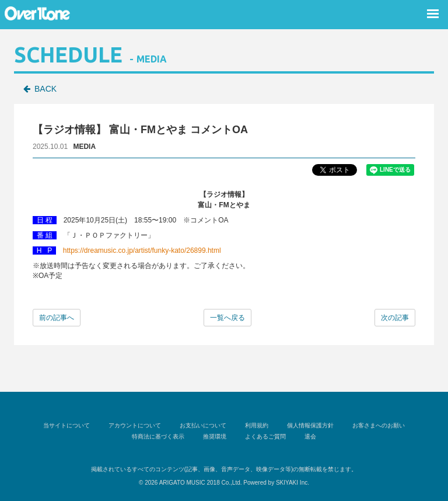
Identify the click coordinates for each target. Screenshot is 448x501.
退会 (310, 436)
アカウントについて (135, 425)
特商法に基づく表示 (158, 436)
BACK (45, 89)
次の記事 (395, 318)
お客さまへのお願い (379, 425)
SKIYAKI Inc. (293, 483)
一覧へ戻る (228, 318)
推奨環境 (215, 436)
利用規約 (257, 425)
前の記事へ (57, 318)
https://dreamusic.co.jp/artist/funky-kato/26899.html (142, 251)
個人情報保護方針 (310, 425)
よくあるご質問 (265, 436)
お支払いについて (203, 425)
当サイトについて (66, 425)
